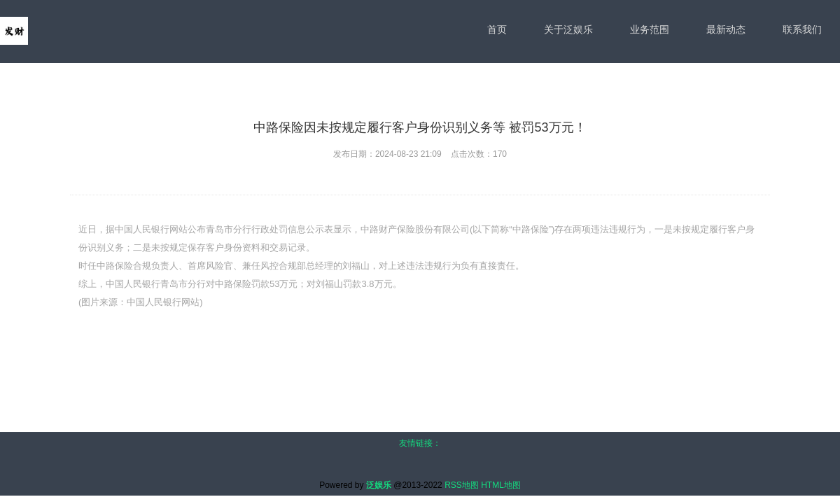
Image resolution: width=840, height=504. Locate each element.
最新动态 (726, 29)
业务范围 (650, 29)
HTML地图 (501, 485)
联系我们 (802, 29)
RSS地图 (462, 485)
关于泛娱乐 (568, 29)
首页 (497, 29)
